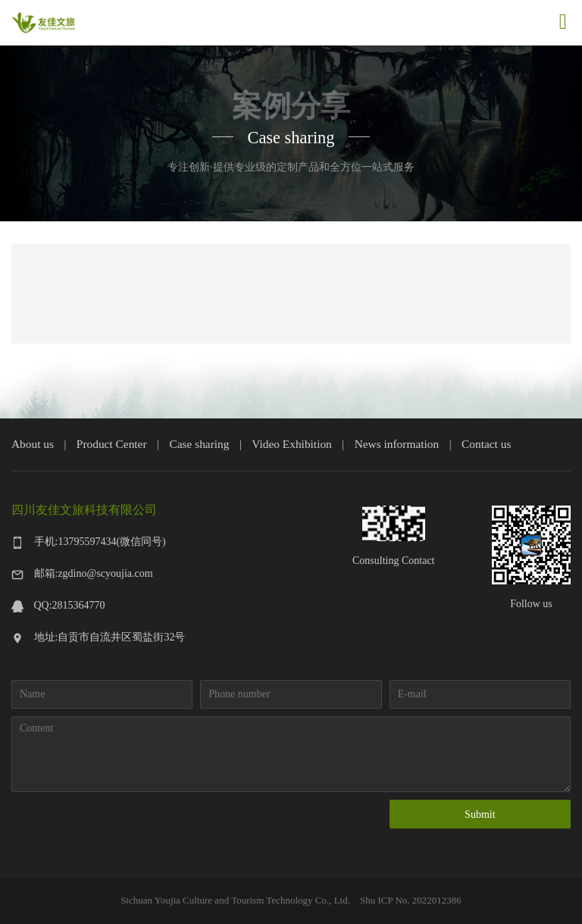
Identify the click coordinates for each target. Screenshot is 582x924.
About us (33, 444)
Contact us (486, 444)
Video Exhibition (292, 444)
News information (397, 444)
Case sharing (199, 444)
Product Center (112, 444)
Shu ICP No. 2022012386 (410, 900)
